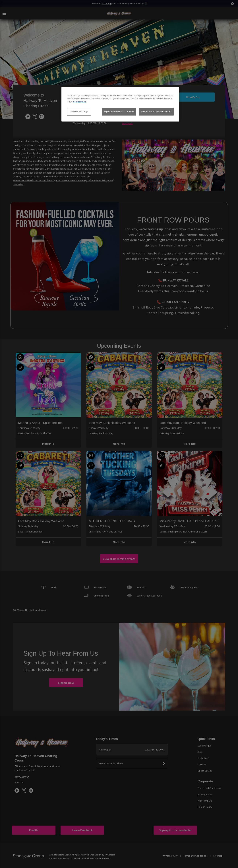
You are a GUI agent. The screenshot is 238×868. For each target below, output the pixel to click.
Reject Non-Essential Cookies (119, 112)
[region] (120, 104)
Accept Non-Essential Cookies (156, 112)
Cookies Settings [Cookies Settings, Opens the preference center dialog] (79, 112)
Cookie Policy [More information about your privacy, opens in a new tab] (80, 102)
